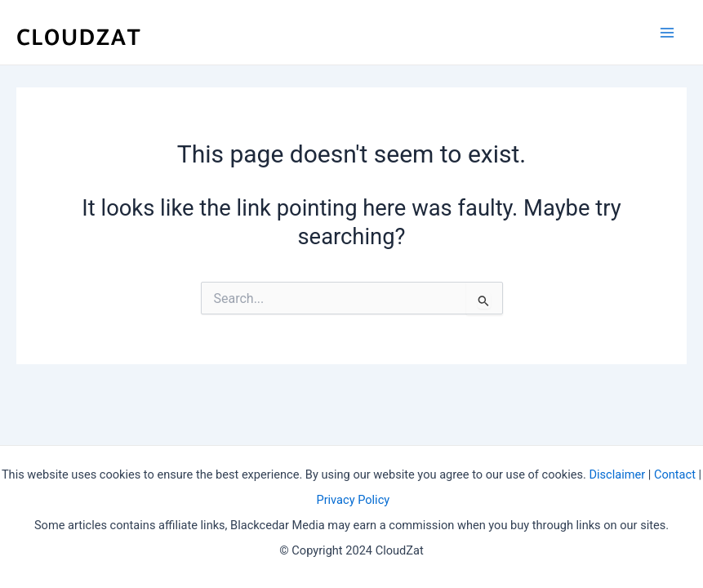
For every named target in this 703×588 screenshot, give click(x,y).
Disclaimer (617, 474)
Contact (675, 474)
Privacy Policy (353, 500)
